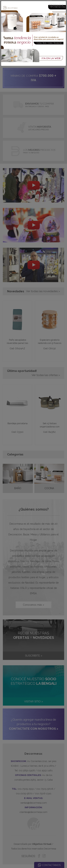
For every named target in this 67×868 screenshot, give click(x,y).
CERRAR (56, 5)
